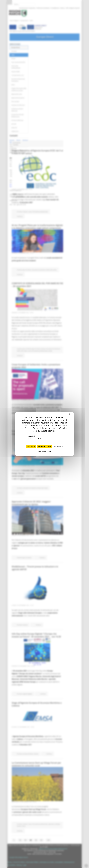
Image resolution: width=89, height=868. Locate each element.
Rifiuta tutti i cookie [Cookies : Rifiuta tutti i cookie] (45, 447)
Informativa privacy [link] (44, 451)
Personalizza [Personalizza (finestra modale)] (59, 447)
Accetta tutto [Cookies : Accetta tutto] (31, 447)
